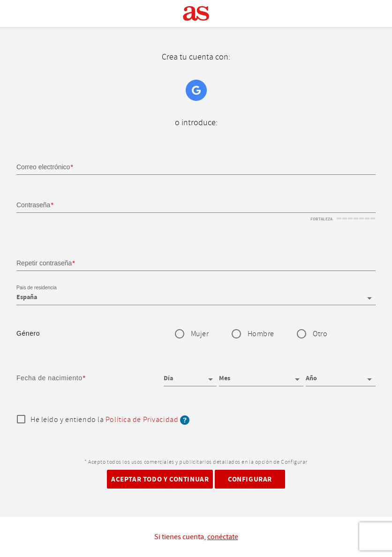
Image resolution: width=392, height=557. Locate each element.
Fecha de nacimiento (49, 378)
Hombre (261, 334)
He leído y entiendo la (110, 420)
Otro (320, 334)
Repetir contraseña (44, 263)
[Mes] (261, 375)
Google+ (196, 90)
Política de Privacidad (142, 420)
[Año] (341, 375)
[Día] (190, 375)
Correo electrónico (43, 167)
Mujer (200, 334)
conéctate (223, 537)
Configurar (250, 479)
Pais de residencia (37, 288)
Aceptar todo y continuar (160, 479)
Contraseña (33, 205)
